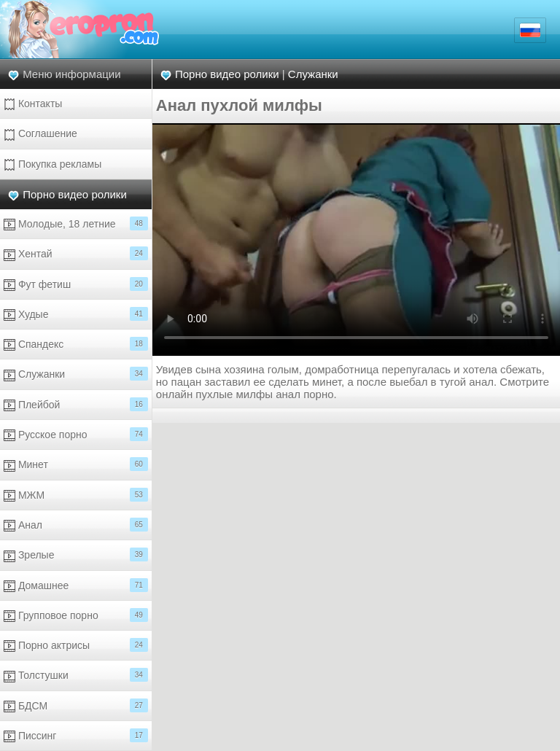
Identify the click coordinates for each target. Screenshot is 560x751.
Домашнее (76, 585)
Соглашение (40, 134)
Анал (76, 525)
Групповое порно (76, 615)
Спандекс (76, 344)
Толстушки (76, 675)
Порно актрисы (76, 645)
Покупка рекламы (52, 164)
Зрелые (76, 555)
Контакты (33, 104)
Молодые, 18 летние (76, 223)
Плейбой (76, 404)
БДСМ (76, 705)
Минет (76, 464)
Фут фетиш (76, 284)
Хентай (76, 253)
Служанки (76, 374)
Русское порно (76, 434)
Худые (76, 314)
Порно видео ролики (75, 194)
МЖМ (76, 495)
